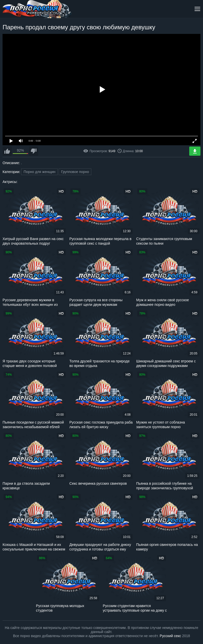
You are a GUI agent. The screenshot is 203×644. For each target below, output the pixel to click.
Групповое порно (75, 172)
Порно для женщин (39, 172)
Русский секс (170, 636)
